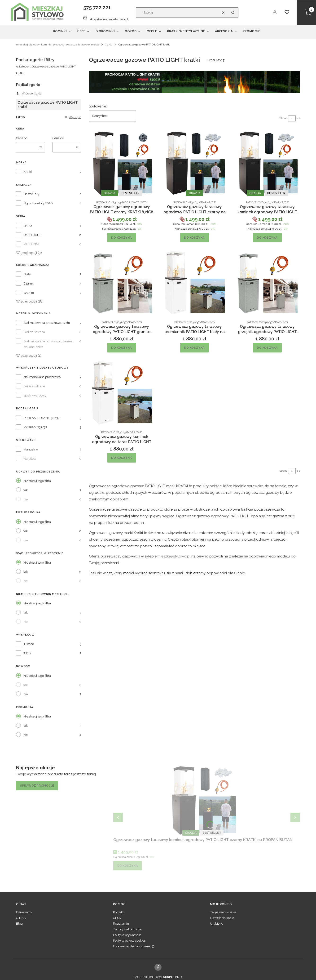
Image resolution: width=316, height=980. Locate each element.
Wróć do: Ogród (29, 94)
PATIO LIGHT (32, 235)
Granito (29, 293)
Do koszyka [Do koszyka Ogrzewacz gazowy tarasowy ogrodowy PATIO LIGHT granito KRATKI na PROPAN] (122, 348)
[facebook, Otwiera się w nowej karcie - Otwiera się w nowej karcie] (158, 967)
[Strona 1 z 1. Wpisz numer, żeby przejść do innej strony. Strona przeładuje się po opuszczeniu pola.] (292, 118)
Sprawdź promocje (37, 786)
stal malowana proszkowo (42, 377)
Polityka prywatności (128, 935)
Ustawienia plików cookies (132, 946)
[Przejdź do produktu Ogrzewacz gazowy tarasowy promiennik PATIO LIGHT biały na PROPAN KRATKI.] (194, 283)
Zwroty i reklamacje (127, 929)
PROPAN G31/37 (35, 427)
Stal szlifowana (34, 332)
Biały (27, 274)
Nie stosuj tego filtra (37, 481)
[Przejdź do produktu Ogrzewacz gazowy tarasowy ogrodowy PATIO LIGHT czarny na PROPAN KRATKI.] (194, 163)
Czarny (29, 283)
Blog (19, 924)
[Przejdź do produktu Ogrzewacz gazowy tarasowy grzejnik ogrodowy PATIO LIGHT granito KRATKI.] (267, 283)
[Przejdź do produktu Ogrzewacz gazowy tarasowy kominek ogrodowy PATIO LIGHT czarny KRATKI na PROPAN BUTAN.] (267, 163)
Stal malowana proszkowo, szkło (47, 323)
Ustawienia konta (222, 918)
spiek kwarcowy (35, 395)
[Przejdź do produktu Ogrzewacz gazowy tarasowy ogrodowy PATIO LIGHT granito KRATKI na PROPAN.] (122, 283)
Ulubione (217, 924)
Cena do (58, 138)
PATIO (28, 226)
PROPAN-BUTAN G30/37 (42, 418)
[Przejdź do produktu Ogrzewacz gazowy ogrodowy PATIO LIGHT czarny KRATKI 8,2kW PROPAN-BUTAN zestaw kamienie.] (122, 163)
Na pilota (30, 459)
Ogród (109, 45)
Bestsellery (31, 194)
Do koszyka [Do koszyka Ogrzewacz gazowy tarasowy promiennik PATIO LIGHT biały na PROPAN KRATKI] (194, 348)
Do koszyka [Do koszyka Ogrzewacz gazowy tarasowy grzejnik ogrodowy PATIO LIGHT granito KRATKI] (267, 348)
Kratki (28, 172)
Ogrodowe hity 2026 (38, 203)
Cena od (22, 138)
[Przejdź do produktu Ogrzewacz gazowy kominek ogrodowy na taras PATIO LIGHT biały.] (122, 393)
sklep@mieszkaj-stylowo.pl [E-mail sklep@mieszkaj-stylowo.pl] (109, 19)
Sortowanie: (98, 106)
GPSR (117, 918)
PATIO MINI (31, 244)
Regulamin (121, 924)
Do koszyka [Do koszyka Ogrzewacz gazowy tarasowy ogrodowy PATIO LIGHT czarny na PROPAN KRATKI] (194, 238)
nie (26, 499)
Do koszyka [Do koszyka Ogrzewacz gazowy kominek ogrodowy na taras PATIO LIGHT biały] (122, 457)
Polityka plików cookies (129, 941)
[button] (233, 13)
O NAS (21, 918)
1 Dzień (29, 644)
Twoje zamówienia (223, 912)
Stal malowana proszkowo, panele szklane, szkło (48, 344)
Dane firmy (24, 912)
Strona (283, 118)
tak (26, 490)
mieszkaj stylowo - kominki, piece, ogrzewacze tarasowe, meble (58, 45)
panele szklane (34, 386)
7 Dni (27, 653)
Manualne (31, 449)
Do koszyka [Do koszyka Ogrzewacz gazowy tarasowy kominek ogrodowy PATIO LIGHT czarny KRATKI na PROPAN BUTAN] (267, 238)
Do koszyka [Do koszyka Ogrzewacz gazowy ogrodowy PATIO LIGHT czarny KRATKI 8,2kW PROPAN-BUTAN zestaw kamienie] (122, 238)
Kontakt (118, 912)
